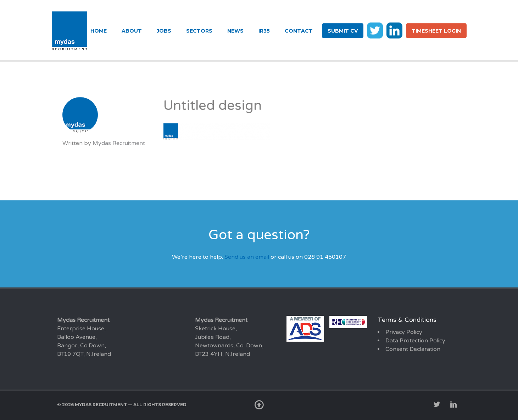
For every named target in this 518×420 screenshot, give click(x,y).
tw (375, 30)
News (235, 31)
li (394, 30)
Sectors (199, 31)
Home (99, 31)
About (132, 31)
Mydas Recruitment (119, 143)
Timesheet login (436, 31)
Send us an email (247, 257)
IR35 (264, 31)
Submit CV (343, 31)
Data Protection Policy (415, 341)
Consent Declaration (413, 349)
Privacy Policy (404, 332)
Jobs (164, 31)
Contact (299, 31)
